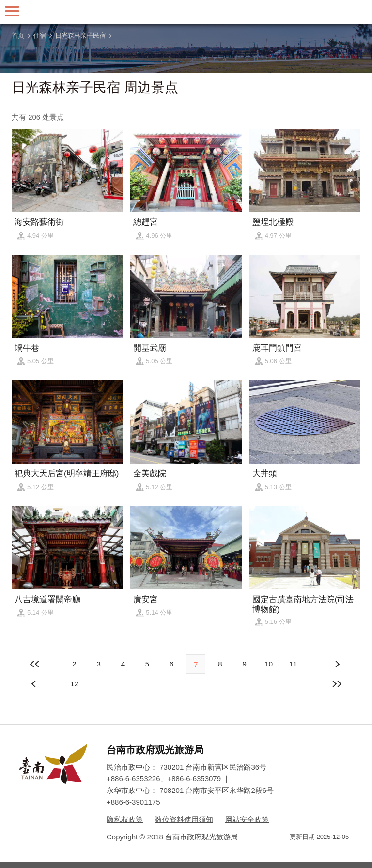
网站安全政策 (247, 819)
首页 (18, 36)
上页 (337, 664)
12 (74, 684)
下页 (35, 684)
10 (269, 664)
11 (293, 664)
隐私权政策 (125, 819)
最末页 (337, 684)
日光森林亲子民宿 (80, 36)
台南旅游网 (186, 12)
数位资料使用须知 (184, 819)
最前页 (35, 664)
